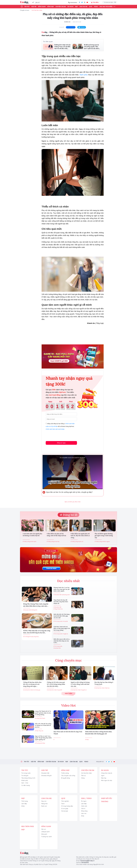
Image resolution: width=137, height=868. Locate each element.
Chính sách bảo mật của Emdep (55, 429)
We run (44, 829)
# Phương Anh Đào (40, 743)
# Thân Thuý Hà (39, 731)
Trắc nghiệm (65, 801)
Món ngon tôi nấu (107, 780)
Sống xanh (42, 7)
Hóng (83, 778)
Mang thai (44, 804)
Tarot (63, 804)
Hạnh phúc (84, 75)
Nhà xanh (44, 834)
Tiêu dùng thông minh (28, 778)
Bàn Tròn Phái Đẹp (28, 828)
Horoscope (65, 811)
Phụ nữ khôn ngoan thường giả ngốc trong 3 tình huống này (104, 536)
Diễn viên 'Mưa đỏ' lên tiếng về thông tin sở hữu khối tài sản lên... (43, 725)
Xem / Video (86, 798)
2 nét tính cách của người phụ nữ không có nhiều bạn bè (32, 535)
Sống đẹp (51, 7)
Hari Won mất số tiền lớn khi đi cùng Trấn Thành (68, 733)
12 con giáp (65, 809)
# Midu (87, 740)
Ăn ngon (70, 7)
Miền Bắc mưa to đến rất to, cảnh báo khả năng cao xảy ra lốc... (62, 641)
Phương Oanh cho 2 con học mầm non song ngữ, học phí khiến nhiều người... (62, 589)
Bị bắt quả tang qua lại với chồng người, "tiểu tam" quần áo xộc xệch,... (92, 47)
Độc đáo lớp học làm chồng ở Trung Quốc (104, 683)
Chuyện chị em (61, 7)
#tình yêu (72, 502)
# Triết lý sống (26, 542)
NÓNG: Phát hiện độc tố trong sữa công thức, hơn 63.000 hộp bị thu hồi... (37, 632)
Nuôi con (44, 806)
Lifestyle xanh (45, 832)
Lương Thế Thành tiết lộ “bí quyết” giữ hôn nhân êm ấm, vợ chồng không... (43, 713)
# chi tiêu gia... (37, 690)
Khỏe (23, 806)
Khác (83, 816)
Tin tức (27, 7)
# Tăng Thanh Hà (58, 609)
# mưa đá (65, 621)
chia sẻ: (62, 27)
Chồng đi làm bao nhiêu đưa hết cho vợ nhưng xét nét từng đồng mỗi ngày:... (32, 684)
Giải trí (34, 7)
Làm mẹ (84, 813)
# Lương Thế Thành (40, 718)
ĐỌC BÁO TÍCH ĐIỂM (106, 7)
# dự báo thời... (57, 648)
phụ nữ (37, 2)
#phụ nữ (67, 502)
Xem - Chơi (25, 783)
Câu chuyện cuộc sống (68, 776)
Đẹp (76, 7)
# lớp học (107, 688)
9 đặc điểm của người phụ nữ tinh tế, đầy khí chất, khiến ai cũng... (80, 536)
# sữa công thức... (35, 637)
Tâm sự (83, 776)
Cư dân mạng (26, 785)
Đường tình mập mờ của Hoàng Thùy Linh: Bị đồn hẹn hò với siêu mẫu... (62, 47)
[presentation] (59, 435)
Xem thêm (68, 693)
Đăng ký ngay (61, 443)
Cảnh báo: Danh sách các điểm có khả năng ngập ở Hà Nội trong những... (62, 628)
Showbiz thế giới (46, 776)
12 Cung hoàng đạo (67, 806)
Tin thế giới (25, 776)
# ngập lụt (65, 634)
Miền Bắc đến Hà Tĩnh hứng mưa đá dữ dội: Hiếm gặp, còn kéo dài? (62, 616)
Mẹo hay (104, 778)
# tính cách (33, 542)
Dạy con (44, 801)
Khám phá (25, 780)
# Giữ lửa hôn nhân (28, 690)
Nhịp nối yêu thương (107, 800)
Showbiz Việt (45, 773)
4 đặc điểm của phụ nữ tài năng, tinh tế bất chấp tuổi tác (56, 535)
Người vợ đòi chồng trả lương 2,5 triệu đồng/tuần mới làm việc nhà (80, 684)
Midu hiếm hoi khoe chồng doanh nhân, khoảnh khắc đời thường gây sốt (99, 733)
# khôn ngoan (106, 542)
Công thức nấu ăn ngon (107, 774)
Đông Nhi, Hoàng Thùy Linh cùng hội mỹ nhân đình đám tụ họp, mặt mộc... (36, 605)
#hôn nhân (78, 502)
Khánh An (67, 22)
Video (96, 7)
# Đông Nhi (34, 610)
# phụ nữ (81, 542)
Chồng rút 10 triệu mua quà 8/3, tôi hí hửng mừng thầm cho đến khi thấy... (56, 684)
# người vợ (84, 690)
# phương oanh (66, 595)
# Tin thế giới (27, 637)
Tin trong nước (26, 773)
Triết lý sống (65, 773)
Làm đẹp (24, 804)
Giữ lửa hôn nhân (37, 10)
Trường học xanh (47, 837)
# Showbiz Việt (27, 610)
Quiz (91, 7)
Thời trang (25, 801)
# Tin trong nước (58, 621)
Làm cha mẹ (83, 7)
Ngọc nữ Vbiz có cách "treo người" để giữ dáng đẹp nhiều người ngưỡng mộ (43, 738)
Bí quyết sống (66, 778)
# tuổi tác (57, 542)
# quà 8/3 (60, 690)
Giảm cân (84, 806)
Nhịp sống (84, 811)
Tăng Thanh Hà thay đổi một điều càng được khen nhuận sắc (61, 602)
